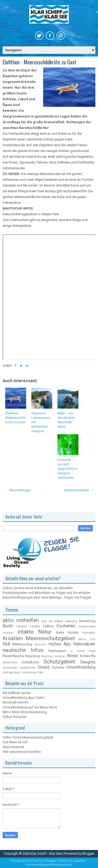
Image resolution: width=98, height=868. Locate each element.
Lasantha (79, 861)
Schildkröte (30, 662)
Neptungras (57, 651)
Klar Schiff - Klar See (47, 853)
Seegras (88, 662)
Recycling (32, 656)
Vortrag (8, 672)
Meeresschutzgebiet (50, 638)
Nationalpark (84, 644)
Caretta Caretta (28, 626)
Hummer (8, 633)
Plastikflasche (13, 656)
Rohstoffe (88, 656)
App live (47, 621)
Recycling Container (53, 656)
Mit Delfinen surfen (17, 693)
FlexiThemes (35, 861)
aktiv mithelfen (21, 620)
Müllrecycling (22, 644)
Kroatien (13, 638)
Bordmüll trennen (15, 702)
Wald (17, 672)
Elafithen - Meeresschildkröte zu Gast (39, 62)
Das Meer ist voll (15, 742)
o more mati (83, 651)
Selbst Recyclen (15, 717)
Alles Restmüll (13, 747)
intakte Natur (35, 632)
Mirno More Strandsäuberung (25, 712)
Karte (60, 632)
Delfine (48, 626)
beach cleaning (66, 621)
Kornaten (89, 633)
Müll (6, 644)
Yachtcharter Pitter (32, 672)
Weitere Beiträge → (79, 490)
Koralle (73, 632)
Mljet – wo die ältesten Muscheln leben (66, 420)
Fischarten (66, 626)
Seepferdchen (28, 668)
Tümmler (58, 667)
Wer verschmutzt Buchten (22, 752)
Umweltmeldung (81, 667)
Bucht (8, 626)
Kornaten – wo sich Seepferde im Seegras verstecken (68, 469)
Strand (44, 667)
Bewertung (87, 621)
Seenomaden (10, 668)
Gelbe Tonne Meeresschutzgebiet (28, 737)
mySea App (60, 644)
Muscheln (41, 644)
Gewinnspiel (87, 626)
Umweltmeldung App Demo (24, 698)
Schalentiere (10, 663)
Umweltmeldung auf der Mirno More (30, 707)
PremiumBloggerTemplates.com (49, 865)
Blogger (88, 853)
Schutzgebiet (59, 662)
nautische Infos (23, 650)
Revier (73, 656)
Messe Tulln (87, 639)
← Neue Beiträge (17, 490)
